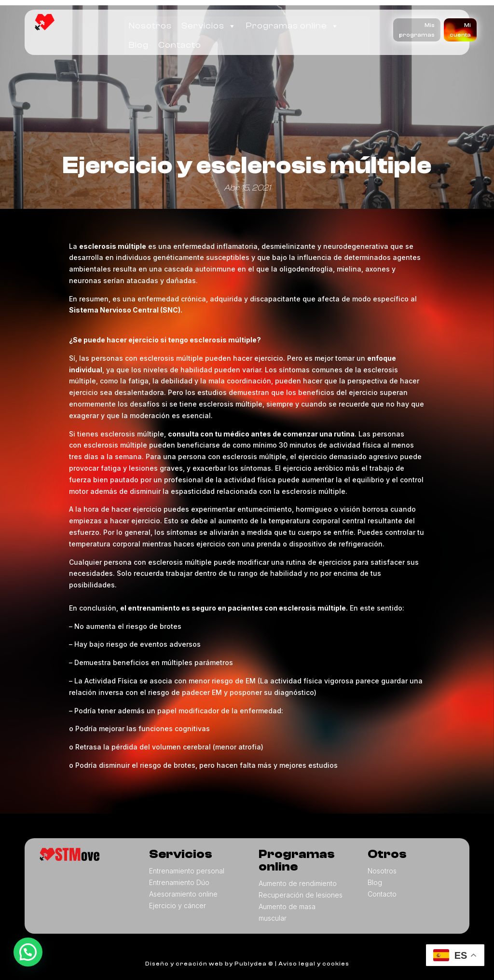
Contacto (180, 45)
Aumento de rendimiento (298, 883)
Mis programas (417, 30)
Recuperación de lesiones (301, 895)
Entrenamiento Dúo (179, 882)
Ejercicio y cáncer (178, 905)
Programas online (293, 26)
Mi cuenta (460, 30)
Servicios (209, 26)
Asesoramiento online (183, 894)
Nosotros (150, 26)
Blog (139, 45)
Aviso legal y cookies (314, 964)
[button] (28, 952)
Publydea (251, 964)
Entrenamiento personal (187, 871)
